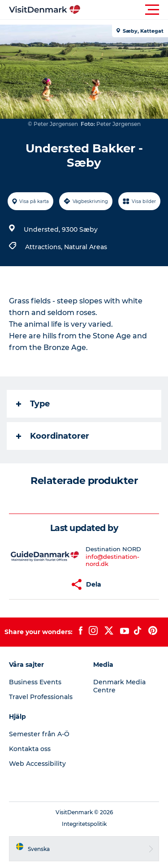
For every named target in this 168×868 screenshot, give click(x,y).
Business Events (35, 682)
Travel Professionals (41, 697)
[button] (124, 10)
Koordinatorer (53, 436)
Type (33, 404)
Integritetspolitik (84, 824)
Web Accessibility (37, 764)
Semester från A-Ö (39, 734)
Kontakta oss (30, 749)
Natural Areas (86, 247)
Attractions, (45, 247)
